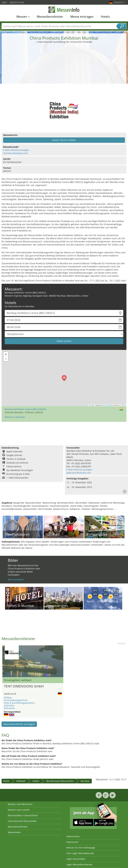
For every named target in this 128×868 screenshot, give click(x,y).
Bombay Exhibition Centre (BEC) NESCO (25, 409)
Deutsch (119, 2)
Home (6, 781)
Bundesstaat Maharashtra (60, 781)
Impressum (72, 842)
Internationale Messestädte (22, 821)
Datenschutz (73, 836)
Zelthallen (9, 705)
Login (4, 2)
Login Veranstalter (76, 859)
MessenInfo (64, 10)
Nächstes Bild (61, 661)
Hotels (105, 17)
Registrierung (17, 2)
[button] (64, 378)
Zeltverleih (9, 708)
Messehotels (14, 832)
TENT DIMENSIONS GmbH (24, 686)
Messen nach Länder (19, 810)
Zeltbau (8, 698)
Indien (36, 781)
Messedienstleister (50, 17)
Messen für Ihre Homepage (81, 848)
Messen (23, 17)
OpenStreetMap (107, 405)
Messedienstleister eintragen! (19, 724)
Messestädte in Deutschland (23, 815)
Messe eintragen (82, 17)
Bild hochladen (16, 579)
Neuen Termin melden (64, 140)
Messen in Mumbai (15, 417)
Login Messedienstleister (79, 864)
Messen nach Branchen (20, 804)
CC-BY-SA (123, 405)
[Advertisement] (64, 67)
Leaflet (92, 405)
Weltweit (21, 781)
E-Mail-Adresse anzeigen (16, 150)
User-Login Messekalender (80, 853)
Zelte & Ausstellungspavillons (19, 703)
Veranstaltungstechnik (16, 700)
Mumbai (85, 781)
